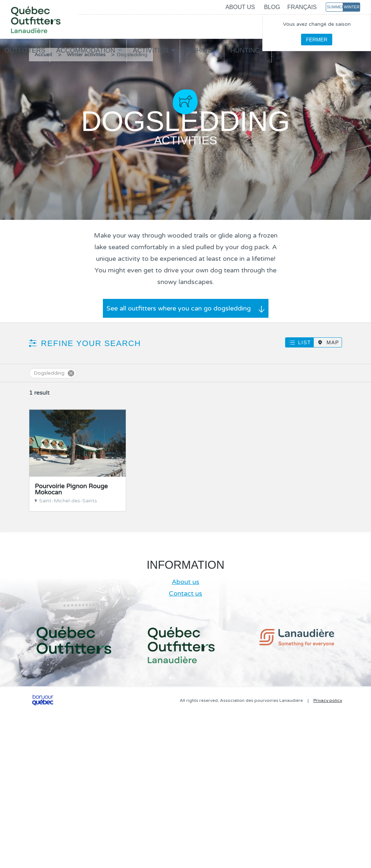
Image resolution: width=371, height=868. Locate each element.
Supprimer (71, 373)
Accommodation (86, 50)
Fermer (316, 40)
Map (333, 342)
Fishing (199, 50)
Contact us (185, 593)
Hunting (245, 50)
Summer (335, 7)
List (305, 342)
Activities (151, 50)
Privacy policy (328, 700)
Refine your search (91, 343)
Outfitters (25, 50)
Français (302, 7)
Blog (272, 7)
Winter (352, 7)
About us (240, 7)
